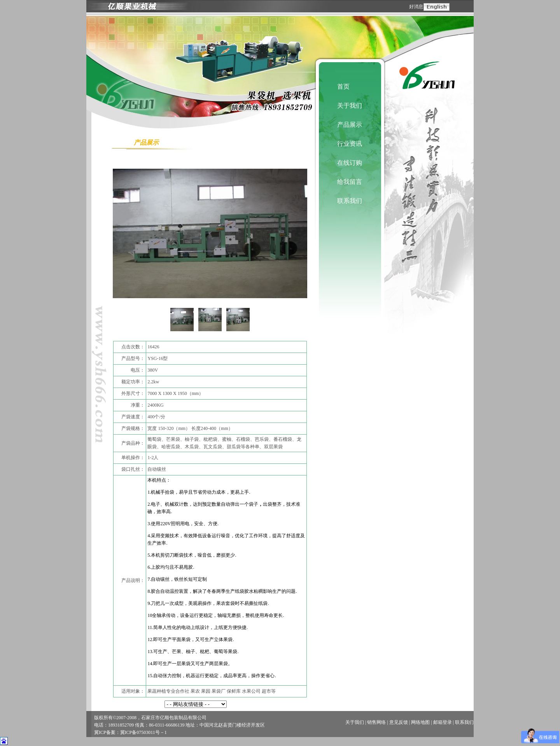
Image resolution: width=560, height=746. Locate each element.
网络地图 (420, 722)
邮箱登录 (443, 722)
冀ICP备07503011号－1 (143, 732)
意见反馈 (399, 722)
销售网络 (376, 722)
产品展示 (350, 125)
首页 (343, 86)
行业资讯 (350, 144)
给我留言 (350, 182)
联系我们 (350, 201)
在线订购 (350, 163)
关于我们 (350, 106)
